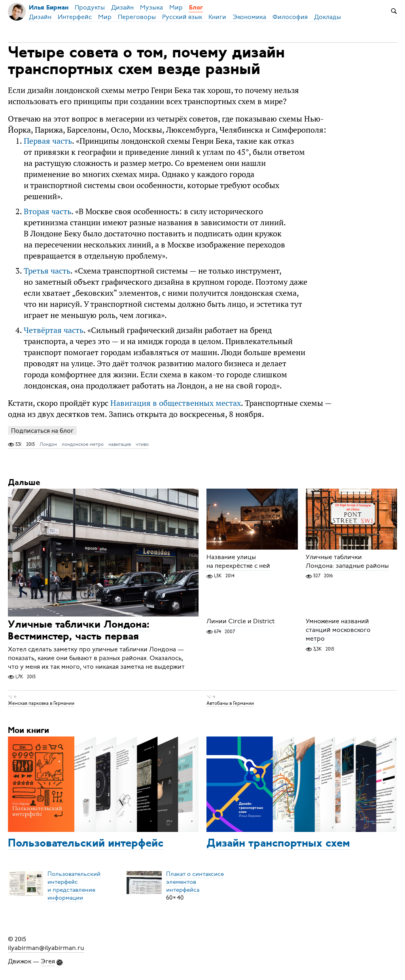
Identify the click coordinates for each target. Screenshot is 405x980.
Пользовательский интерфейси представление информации (74, 886)
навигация (120, 444)
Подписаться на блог (42, 431)
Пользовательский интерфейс (86, 844)
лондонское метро (83, 444)
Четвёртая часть (54, 330)
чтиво (142, 444)
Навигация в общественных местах (176, 403)
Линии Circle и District (240, 622)
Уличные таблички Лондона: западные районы (347, 561)
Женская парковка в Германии (41, 703)
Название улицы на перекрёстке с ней (238, 561)
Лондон (48, 444)
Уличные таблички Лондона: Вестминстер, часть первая (79, 631)
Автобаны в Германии (230, 703)
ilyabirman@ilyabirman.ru (46, 948)
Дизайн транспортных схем (278, 844)
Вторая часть (47, 211)
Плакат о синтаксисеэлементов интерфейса (195, 882)
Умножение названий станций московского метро (338, 630)
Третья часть (47, 271)
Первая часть (48, 141)
